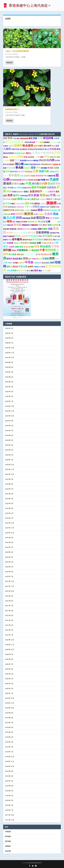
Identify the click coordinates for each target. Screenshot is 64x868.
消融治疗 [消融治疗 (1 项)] (17, 243)
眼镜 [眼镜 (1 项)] (40, 259)
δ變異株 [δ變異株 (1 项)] (43, 204)
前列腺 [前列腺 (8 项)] (7, 250)
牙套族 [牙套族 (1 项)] (33, 176)
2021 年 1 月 (9, 635)
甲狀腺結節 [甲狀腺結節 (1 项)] (28, 172)
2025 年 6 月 (9, 377)
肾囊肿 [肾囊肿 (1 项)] (13, 204)
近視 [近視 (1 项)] (30, 250)
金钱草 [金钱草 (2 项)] (30, 267)
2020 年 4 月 (9, 679)
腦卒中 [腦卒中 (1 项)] (45, 225)
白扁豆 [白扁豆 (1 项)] (18, 204)
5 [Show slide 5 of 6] (20, 318)
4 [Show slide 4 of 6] (18, 318)
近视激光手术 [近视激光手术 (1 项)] (54, 172)
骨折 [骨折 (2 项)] (22, 247)
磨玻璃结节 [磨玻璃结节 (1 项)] (47, 210)
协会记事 (8, 851)
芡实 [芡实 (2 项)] (46, 240)
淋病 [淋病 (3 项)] (30, 138)
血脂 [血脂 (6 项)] (32, 191)
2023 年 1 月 (9, 518)
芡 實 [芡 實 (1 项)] (59, 204)
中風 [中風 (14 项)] (28, 183)
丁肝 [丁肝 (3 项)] (27, 207)
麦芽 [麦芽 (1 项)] (49, 271)
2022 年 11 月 (9, 528)
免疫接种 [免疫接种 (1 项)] (34, 210)
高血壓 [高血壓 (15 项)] (11, 218)
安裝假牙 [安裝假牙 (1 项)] (11, 164)
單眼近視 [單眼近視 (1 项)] (35, 259)
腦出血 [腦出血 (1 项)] (6, 157)
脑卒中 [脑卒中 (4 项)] (16, 195)
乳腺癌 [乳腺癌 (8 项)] (49, 214)
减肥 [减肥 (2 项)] (36, 146)
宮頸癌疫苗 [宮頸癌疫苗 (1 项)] (26, 225)
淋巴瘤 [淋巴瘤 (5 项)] (35, 184)
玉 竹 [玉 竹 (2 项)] (25, 233)
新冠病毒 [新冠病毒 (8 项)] (51, 250)
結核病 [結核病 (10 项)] (20, 214)
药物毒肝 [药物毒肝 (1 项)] (47, 142)
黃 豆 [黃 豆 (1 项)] (51, 243)
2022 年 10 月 (9, 533)
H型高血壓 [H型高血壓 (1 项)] (28, 142)
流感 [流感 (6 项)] (41, 171)
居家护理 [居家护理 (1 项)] (54, 222)
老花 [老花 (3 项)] (52, 218)
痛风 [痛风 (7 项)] (34, 187)
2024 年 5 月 (9, 440)
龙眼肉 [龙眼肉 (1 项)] (18, 222)
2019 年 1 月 (9, 752)
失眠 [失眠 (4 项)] (50, 229)
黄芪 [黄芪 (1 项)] (32, 271)
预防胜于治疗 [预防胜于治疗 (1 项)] (45, 207)
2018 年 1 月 (9, 810)
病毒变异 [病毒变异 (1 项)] (41, 149)
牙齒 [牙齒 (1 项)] (54, 240)
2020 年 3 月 (9, 684)
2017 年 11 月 (9, 820)
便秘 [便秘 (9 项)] (25, 258)
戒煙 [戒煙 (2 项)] (40, 229)
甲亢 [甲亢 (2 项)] (38, 142)
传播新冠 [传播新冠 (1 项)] (41, 214)
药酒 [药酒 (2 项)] (25, 157)
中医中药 (15, 54)
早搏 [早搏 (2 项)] (57, 259)
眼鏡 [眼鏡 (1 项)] (9, 214)
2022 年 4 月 (9, 562)
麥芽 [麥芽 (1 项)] (42, 157)
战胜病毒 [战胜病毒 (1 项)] (31, 222)
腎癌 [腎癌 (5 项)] (10, 138)
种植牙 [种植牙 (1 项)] (10, 263)
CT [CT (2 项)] (28, 243)
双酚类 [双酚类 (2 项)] (53, 207)
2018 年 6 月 (9, 786)
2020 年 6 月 (9, 669)
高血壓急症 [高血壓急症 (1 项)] (24, 149)
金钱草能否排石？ (12, 109)
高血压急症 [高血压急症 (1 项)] (46, 263)
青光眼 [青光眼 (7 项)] (17, 225)
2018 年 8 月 (9, 776)
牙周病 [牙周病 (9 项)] (36, 153)
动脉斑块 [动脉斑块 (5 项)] (52, 187)
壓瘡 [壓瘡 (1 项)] (53, 146)
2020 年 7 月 (9, 664)
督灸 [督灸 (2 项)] (50, 240)
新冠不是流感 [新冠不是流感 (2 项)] (12, 259)
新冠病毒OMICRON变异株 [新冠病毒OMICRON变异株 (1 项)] (24, 180)
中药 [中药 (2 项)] (32, 204)
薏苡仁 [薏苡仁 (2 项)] (29, 153)
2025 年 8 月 (9, 367)
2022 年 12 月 (9, 523)
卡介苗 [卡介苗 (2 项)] (10, 188)
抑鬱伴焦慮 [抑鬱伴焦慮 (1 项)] (15, 149)
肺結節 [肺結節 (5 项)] (43, 160)
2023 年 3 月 (9, 508)
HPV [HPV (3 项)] (38, 168)
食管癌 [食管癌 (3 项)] (10, 233)
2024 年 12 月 (9, 406)
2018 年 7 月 (9, 781)
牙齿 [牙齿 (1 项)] (58, 207)
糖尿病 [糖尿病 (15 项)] (29, 214)
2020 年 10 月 (9, 649)
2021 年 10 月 (9, 591)
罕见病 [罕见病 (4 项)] (53, 149)
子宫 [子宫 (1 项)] (10, 146)
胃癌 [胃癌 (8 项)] (10, 195)
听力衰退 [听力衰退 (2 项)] (12, 254)
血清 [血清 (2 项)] (17, 210)
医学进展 (8, 836)
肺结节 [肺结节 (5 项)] (39, 191)
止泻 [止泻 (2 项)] (36, 214)
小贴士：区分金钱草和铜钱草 (17, 51)
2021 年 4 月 (9, 620)
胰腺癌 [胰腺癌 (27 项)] (51, 203)
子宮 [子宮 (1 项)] (31, 207)
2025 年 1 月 (9, 401)
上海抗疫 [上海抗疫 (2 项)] (15, 267)
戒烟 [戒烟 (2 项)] (18, 254)
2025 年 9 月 (9, 362)
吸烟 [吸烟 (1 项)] (10, 240)
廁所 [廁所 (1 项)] (59, 157)
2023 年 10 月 (9, 474)
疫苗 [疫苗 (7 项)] (40, 210)
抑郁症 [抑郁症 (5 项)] (36, 207)
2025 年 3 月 (9, 392)
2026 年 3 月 (9, 333)
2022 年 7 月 (9, 547)
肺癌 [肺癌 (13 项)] (19, 218)
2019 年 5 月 (9, 732)
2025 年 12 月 (9, 348)
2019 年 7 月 (9, 722)
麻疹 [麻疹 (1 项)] (15, 188)
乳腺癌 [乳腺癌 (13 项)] (54, 179)
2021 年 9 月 (9, 596)
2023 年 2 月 (9, 513)
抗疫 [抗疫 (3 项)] (12, 160)
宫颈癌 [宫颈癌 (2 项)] (14, 199)
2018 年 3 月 (9, 800)
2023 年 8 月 (9, 484)
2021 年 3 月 (9, 625)
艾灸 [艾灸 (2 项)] (57, 146)
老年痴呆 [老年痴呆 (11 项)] (14, 175)
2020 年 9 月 (9, 654)
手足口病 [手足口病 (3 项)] (11, 168)
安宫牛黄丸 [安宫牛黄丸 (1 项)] (27, 199)
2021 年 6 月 (9, 611)
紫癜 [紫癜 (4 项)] (35, 138)
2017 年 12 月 (9, 815)
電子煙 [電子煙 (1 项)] (45, 271)
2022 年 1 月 (9, 576)
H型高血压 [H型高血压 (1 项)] (37, 263)
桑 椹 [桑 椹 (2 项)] (38, 254)
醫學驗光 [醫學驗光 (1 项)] (55, 210)
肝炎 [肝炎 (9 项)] (37, 195)
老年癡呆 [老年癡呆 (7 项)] (17, 239)
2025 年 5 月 (9, 382)
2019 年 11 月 (9, 703)
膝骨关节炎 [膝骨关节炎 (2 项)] (22, 271)
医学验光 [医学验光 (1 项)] (33, 243)
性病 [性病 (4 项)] (5, 207)
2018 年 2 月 (9, 805)
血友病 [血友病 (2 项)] (18, 153)
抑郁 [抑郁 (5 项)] (9, 191)
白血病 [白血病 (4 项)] (10, 243)
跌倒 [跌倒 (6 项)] (18, 236)
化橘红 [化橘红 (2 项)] (22, 184)
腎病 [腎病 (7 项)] (31, 195)
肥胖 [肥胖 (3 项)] (8, 171)
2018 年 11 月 (9, 761)
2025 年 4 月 (9, 387)
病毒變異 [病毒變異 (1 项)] (43, 199)
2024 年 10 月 (9, 416)
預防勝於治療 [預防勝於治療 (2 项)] (46, 254)
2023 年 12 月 (9, 465)
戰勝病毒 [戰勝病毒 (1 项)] (13, 229)
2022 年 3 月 (9, 567)
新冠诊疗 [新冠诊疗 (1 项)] (20, 192)
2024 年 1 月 (9, 460)
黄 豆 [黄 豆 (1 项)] (28, 271)
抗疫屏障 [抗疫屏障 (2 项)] (24, 236)
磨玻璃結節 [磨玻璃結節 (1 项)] (12, 207)
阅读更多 (9, 62)
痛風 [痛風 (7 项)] (9, 221)
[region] (17, 299)
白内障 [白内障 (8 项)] (50, 160)
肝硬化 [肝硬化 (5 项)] (15, 184)
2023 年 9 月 (9, 479)
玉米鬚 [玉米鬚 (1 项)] (15, 263)
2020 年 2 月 (9, 688)
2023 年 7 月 (9, 489)
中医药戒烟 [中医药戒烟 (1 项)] (24, 196)
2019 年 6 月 (9, 727)
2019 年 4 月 (9, 737)
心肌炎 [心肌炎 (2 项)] (11, 247)
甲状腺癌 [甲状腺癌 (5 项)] (42, 187)
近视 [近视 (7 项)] (40, 138)
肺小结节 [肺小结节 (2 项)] (48, 146)
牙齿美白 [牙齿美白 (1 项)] (34, 229)
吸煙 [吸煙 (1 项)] (36, 180)
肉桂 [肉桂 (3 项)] (19, 188)
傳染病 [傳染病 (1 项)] (45, 192)
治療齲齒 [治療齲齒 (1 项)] (55, 164)
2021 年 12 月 (9, 581)
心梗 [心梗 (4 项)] (48, 221)
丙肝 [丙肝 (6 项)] (21, 157)
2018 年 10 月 (9, 766)
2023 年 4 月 (9, 503)
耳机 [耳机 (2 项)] (40, 236)
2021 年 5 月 (9, 615)
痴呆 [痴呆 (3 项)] (36, 270)
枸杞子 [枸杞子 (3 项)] (50, 199)
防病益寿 (8, 846)
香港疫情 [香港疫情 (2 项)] (39, 176)
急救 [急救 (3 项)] (52, 263)
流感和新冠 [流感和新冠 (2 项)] (13, 157)
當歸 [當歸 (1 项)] (32, 247)
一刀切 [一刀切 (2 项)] (37, 157)
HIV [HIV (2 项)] (45, 176)
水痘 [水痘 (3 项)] (40, 225)
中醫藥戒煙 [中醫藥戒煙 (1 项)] (34, 225)
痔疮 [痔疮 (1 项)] (41, 142)
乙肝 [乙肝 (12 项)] (36, 171)
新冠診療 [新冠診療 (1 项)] (27, 247)
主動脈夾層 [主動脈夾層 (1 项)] (51, 176)
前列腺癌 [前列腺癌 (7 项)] (47, 236)
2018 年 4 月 (9, 796)
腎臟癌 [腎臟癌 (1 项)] (26, 164)
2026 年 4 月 (9, 328)
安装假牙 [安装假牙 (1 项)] (21, 263)
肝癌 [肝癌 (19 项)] (57, 153)
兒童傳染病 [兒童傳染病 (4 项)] (22, 250)
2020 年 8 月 (9, 659)
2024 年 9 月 (9, 421)
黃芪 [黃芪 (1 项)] (38, 199)
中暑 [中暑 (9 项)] (42, 250)
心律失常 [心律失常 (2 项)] (51, 192)
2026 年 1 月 (9, 343)
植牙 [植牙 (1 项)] (55, 157)
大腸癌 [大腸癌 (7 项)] (7, 149)
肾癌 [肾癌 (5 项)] (58, 184)
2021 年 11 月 (9, 586)
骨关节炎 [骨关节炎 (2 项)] (32, 233)
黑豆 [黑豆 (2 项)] (20, 259)
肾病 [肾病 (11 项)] (42, 195)
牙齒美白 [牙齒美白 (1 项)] (37, 267)
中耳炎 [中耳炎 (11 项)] (29, 262)
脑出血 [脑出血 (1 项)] (47, 149)
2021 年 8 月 (9, 601)
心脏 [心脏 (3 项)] (5, 263)
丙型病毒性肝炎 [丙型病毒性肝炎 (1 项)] (35, 164)
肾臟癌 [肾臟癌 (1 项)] (17, 247)
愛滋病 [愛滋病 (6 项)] (51, 183)
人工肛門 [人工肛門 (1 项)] (6, 160)
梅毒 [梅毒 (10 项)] (20, 199)
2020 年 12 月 (9, 640)
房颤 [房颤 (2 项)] (9, 271)
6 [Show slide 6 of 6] (21, 318)
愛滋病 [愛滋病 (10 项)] (7, 183)
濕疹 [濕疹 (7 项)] (27, 203)
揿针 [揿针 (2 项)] (48, 180)
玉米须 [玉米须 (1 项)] (43, 267)
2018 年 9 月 (9, 771)
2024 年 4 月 (9, 445)
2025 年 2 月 (9, 396)
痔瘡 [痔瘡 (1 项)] (51, 157)
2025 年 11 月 (9, 353)
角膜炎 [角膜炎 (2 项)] (45, 229)
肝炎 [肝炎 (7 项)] (17, 160)
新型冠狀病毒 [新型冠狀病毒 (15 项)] (15, 142)
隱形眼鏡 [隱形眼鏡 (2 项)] (35, 250)
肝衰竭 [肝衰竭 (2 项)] (14, 271)
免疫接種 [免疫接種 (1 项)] (31, 157)
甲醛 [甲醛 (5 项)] (46, 171)
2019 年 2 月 (9, 747)
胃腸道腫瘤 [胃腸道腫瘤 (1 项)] (54, 142)
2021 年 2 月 (9, 630)
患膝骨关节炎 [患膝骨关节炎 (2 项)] (9, 210)
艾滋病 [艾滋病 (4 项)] (46, 259)
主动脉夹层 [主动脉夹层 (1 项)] (45, 243)
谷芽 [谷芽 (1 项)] (22, 176)
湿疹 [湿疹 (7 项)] (33, 168)
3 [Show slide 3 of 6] (17, 318)
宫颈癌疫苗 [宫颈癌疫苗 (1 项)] (20, 207)
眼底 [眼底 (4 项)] (34, 199)
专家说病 (8, 832)
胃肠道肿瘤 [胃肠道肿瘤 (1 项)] (24, 138)
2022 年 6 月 (9, 552)
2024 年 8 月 (9, 426)
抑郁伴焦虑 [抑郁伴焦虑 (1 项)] (26, 218)
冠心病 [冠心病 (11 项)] (19, 164)
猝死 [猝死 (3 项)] (13, 214)
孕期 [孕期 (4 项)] (8, 203)
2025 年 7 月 (9, 372)
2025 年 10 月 (9, 357)
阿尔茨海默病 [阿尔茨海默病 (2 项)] (38, 240)
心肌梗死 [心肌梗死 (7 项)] (17, 145)
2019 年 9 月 (9, 713)
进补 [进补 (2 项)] (9, 267)
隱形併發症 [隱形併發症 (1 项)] (27, 229)
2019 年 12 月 (9, 698)
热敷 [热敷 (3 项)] (43, 180)
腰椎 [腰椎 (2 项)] (50, 225)
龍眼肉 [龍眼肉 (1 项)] (14, 250)
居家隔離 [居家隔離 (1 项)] (44, 168)
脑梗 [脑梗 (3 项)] (5, 138)
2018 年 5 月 (9, 791)
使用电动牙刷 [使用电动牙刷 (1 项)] (33, 149)
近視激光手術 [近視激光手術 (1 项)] (26, 188)
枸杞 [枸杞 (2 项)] (48, 196)
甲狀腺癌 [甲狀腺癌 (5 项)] (33, 236)
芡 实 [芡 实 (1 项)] (22, 204)
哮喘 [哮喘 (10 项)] (47, 157)
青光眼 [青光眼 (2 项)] (50, 168)
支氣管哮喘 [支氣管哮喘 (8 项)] (47, 153)
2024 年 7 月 (9, 430)
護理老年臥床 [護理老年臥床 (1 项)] (27, 240)
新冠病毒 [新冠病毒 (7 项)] (48, 138)
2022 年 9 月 (9, 538)
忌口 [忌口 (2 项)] (5, 188)
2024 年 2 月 (9, 455)
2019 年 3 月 (9, 742)
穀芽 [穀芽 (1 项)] (39, 180)
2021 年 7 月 (9, 606)
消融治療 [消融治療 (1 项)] (10, 225)
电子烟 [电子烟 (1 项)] (12, 180)
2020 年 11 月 (9, 645)
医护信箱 (8, 841)
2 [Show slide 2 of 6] (16, 318)
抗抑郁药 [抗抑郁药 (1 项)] (55, 225)
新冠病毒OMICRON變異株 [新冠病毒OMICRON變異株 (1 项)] (29, 160)
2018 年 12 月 (9, 757)
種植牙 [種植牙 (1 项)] (23, 153)
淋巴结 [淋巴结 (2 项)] (21, 171)
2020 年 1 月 (9, 693)
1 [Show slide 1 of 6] (14, 318)
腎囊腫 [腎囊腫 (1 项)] (14, 192)
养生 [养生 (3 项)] (48, 218)
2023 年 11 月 (9, 469)
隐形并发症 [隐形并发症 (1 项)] (14, 172)
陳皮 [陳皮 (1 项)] (40, 271)
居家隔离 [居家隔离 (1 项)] (53, 233)
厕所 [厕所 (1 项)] (34, 142)
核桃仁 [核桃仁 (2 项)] (26, 192)
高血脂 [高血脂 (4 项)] (24, 243)
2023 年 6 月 (9, 494)
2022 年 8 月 (9, 542)
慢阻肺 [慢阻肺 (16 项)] (41, 218)
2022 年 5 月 (9, 557)
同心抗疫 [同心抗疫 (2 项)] (42, 222)
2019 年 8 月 (9, 718)
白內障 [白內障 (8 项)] (43, 183)
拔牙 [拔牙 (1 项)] (14, 222)
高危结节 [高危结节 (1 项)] (11, 236)
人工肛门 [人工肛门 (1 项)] (27, 210)
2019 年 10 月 (9, 708)
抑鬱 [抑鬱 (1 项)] (14, 138)
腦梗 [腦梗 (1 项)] (18, 138)
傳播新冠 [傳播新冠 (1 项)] (27, 168)
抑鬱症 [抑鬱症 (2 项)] (41, 146)
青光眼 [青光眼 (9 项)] (19, 167)
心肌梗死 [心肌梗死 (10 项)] (30, 254)
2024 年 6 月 (9, 435)
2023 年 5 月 (9, 499)
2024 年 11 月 (9, 411)
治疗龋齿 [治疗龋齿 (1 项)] (24, 222)
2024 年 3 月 (9, 450)
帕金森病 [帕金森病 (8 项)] (28, 145)
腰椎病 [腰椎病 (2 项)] (37, 204)
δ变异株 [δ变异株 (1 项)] (19, 229)
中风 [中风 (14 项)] (53, 195)
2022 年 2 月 (9, 572)
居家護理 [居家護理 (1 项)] (27, 176)
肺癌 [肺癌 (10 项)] (52, 258)
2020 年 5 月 (9, 674)
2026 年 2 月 (9, 338)
